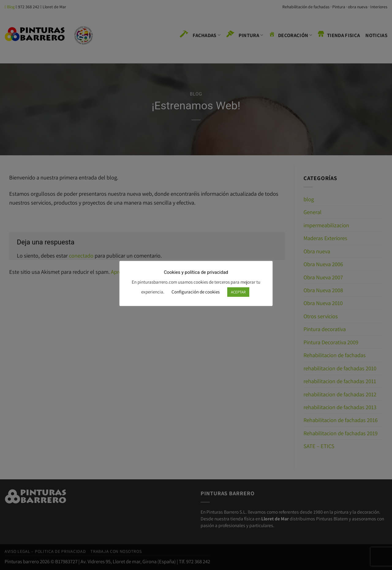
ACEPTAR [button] (238, 292)
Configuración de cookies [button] (196, 292)
